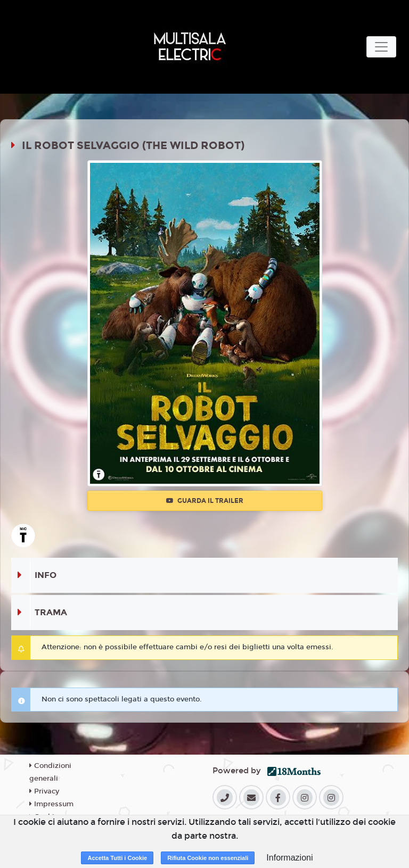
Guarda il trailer (205, 501)
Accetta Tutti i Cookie (117, 858)
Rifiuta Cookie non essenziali (208, 858)
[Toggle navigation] (381, 47)
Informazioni (289, 858)
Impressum (51, 804)
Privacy (44, 791)
